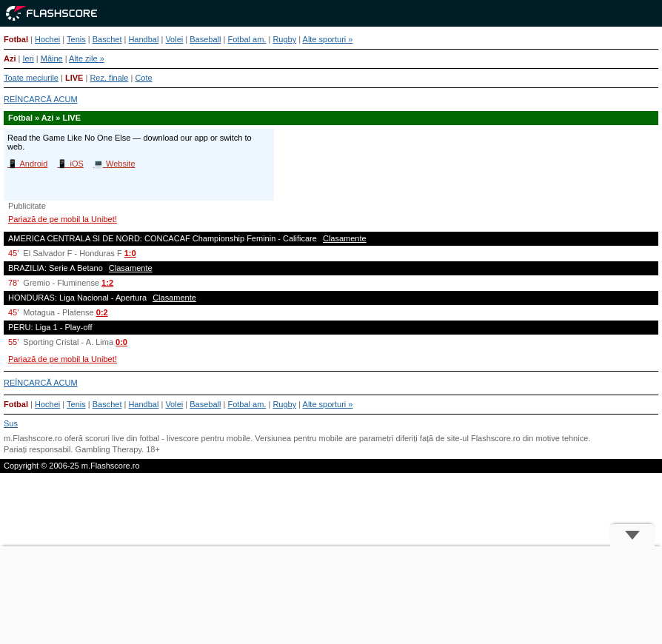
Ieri (28, 58)
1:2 (107, 283)
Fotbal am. (247, 39)
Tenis (76, 39)
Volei (174, 39)
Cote (143, 78)
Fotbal (16, 39)
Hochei (47, 39)
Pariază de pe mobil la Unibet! (63, 219)
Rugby (284, 39)
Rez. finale (109, 78)
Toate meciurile (31, 78)
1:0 (130, 253)
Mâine (52, 58)
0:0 (121, 342)
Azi (10, 58)
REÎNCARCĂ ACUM (41, 99)
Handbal (143, 39)
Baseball (205, 39)
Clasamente (345, 238)
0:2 (102, 312)
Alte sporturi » (328, 39)
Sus (11, 423)
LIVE (74, 78)
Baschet (107, 39)
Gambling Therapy (108, 449)
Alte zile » (87, 58)
